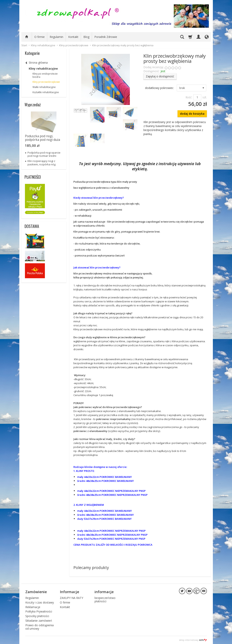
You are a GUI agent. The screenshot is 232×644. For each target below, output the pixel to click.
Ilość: (189, 97)
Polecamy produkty (91, 568)
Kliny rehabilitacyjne (43, 69)
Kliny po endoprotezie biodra (45, 75)
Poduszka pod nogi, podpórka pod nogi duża (42, 138)
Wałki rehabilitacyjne (44, 87)
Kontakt (73, 37)
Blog (86, 37)
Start (24, 45)
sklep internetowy (193, 640)
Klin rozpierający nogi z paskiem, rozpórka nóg (41, 163)
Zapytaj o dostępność (160, 76)
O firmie (39, 37)
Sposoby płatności (37, 616)
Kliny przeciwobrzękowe (46, 82)
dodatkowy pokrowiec (159, 88)
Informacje (70, 592)
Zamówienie (36, 592)
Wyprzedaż (33, 105)
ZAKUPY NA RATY (72, 598)
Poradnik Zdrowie (106, 37)
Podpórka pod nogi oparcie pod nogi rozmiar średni (44, 154)
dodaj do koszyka (192, 114)
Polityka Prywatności (39, 611)
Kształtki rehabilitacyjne (46, 92)
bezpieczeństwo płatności (105, 600)
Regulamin (56, 37)
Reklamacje (33, 607)
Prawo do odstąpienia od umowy (39, 627)
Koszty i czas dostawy (40, 602)
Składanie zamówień (39, 621)
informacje (104, 592)
